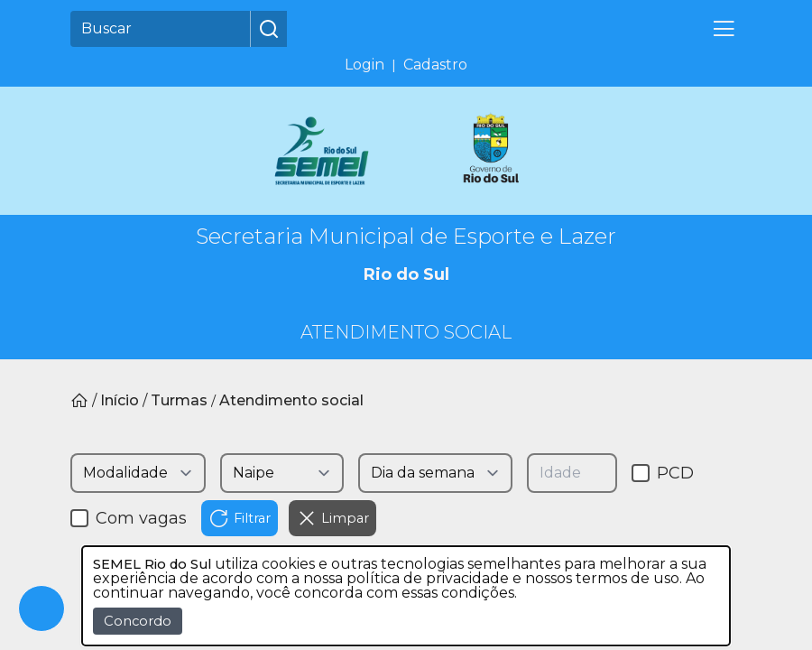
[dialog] (406, 596)
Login (364, 65)
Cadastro (435, 65)
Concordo (138, 621)
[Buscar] (161, 29)
